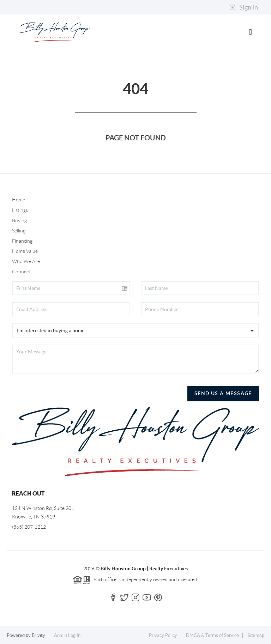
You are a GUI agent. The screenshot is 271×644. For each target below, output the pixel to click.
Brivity (38, 635)
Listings (20, 210)
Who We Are (26, 261)
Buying (19, 220)
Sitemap (256, 635)
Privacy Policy (163, 635)
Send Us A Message (223, 393)
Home (19, 200)
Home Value (25, 251)
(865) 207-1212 (29, 527)
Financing (22, 241)
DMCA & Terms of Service (212, 635)
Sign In (244, 7)
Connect (21, 272)
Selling (19, 231)
